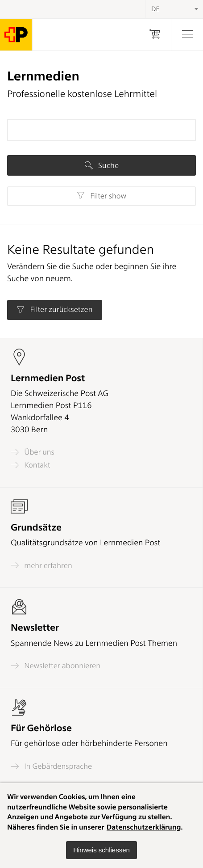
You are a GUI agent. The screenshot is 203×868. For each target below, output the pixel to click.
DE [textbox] (155, 9)
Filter (101, 196)
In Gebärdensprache (51, 766)
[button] (101, 850)
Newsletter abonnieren (56, 666)
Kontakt (30, 465)
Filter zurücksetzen (54, 310)
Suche (102, 165)
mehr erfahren (41, 565)
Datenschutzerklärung (144, 827)
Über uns (33, 452)
